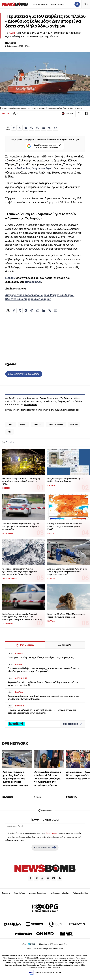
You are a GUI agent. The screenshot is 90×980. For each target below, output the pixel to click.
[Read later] (86, 114)
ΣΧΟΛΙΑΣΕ (67, 114)
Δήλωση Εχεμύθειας (37, 893)
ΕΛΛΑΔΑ (6, 114)
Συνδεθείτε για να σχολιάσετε (24, 374)
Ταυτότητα (6, 893)
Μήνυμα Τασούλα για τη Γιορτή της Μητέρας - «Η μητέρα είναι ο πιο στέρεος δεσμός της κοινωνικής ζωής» (42, 711)
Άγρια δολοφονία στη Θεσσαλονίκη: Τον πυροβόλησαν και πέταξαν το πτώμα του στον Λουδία (21, 526)
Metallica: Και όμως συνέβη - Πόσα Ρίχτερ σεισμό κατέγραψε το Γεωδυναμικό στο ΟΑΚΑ (21, 481)
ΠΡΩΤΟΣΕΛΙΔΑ (57, 4)
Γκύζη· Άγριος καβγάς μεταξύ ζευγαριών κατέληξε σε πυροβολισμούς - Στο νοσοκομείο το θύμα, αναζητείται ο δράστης (22, 617)
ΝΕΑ (10, 432)
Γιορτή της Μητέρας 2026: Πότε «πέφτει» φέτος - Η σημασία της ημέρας (66, 615)
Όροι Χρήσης (20, 893)
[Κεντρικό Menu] (86, 4)
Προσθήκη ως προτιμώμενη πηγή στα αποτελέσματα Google (44, 146)
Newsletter (26, 410)
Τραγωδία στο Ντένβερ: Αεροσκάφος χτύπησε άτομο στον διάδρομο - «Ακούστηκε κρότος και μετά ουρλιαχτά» (43, 670)
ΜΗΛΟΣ (23, 424)
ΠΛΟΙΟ (11, 424)
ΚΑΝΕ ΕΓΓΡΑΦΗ (45, 848)
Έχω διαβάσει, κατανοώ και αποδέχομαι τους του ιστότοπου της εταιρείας (45, 833)
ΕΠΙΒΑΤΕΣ (37, 424)
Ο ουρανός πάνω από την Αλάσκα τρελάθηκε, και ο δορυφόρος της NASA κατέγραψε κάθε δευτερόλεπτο (20, 572)
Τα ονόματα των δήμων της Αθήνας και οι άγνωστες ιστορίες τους (41, 657)
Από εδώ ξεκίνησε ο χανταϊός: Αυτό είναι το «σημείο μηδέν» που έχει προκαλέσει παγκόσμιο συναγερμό (67, 572)
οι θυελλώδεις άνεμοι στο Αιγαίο (33, 169)
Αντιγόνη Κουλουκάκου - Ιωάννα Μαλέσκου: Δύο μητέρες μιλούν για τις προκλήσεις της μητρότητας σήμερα (48, 778)
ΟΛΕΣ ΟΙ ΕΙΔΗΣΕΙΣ (41, 4)
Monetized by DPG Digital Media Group (54, 944)
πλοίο (12, 33)
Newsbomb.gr (33, 282)
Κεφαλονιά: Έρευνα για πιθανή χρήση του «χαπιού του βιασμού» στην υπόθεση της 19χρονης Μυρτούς (43, 697)
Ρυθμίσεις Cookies (80, 893)
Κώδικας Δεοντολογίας (59, 893)
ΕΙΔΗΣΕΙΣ (74, 424)
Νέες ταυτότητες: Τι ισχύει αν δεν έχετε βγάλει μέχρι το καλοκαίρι (65, 480)
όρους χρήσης (52, 833)
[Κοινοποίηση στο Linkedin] (44, 128)
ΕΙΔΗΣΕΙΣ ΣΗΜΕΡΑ (56, 424)
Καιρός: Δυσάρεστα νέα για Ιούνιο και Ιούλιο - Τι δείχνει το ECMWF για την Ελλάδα (65, 526)
